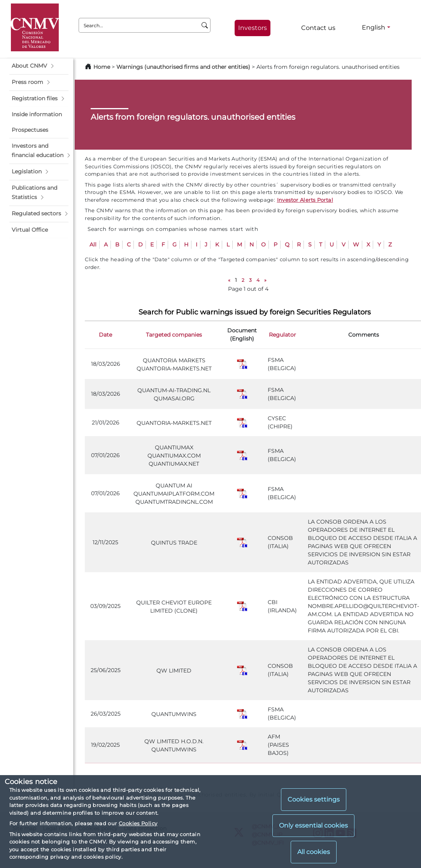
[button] (39, 66)
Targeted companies (174, 335)
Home (102, 67)
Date (105, 335)
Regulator (282, 335)
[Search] (205, 25)
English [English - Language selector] (374, 27)
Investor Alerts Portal (305, 200)
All (93, 245)
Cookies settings (314, 799)
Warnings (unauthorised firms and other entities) (183, 67)
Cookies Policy (138, 823)
